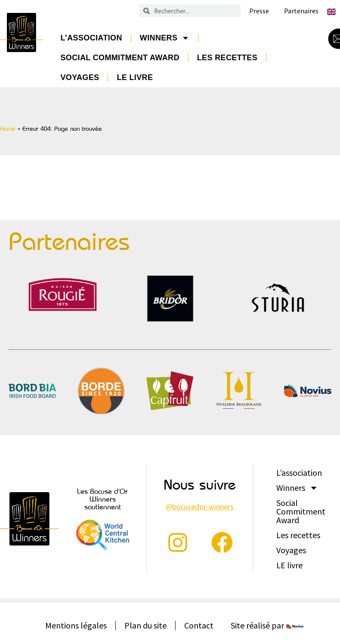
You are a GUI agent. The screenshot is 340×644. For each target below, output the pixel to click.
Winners (165, 38)
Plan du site (145, 625)
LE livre (135, 77)
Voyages (80, 77)
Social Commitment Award (120, 58)
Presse (259, 11)
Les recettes (227, 58)
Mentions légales (76, 625)
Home (8, 129)
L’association (91, 38)
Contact (199, 625)
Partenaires (301, 11)
